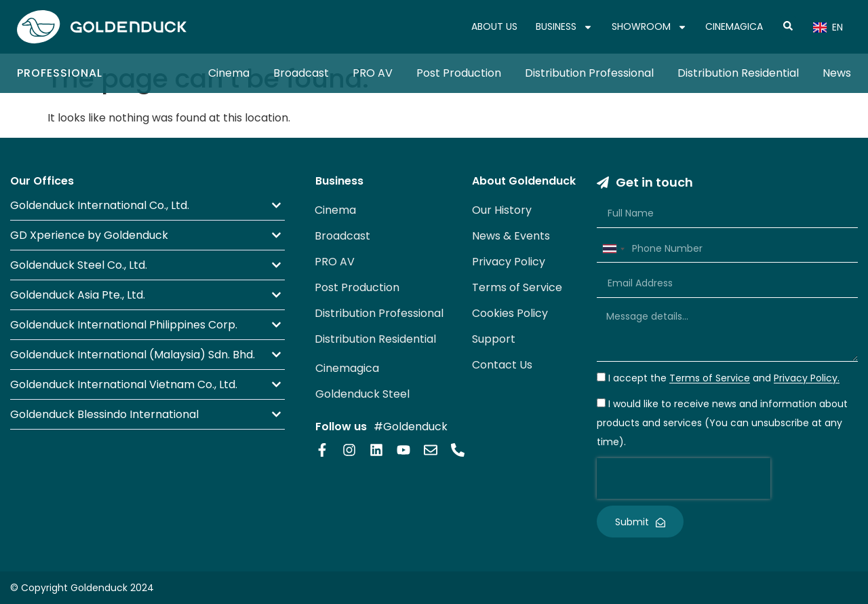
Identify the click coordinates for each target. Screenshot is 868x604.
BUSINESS (564, 27)
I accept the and (724, 379)
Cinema (229, 73)
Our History (502, 210)
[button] (147, 205)
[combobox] (613, 249)
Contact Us (502, 365)
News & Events (511, 236)
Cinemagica (347, 368)
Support (494, 339)
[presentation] (684, 478)
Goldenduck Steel (362, 394)
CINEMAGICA (734, 26)
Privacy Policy (509, 262)
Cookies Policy (510, 313)
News (837, 73)
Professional (60, 73)
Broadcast (301, 73)
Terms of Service (517, 287)
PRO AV (373, 73)
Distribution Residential (738, 73)
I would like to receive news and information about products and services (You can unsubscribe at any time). (722, 423)
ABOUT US (494, 26)
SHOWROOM (649, 27)
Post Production (459, 73)
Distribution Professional (589, 73)
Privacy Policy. (807, 379)
